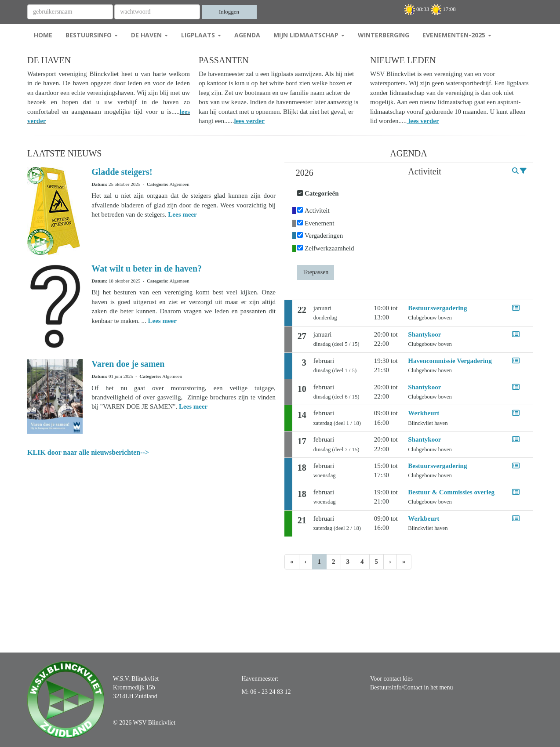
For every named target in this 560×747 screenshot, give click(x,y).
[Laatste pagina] (404, 562)
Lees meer (182, 214)
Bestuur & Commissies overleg (451, 492)
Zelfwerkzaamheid (329, 248)
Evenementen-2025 (457, 35)
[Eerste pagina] (292, 562)
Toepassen (316, 272)
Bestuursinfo (92, 35)
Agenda (247, 35)
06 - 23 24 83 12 (270, 692)
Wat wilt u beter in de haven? (147, 268)
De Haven (149, 35)
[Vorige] (306, 562)
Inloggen (229, 12)
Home (43, 35)
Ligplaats (201, 35)
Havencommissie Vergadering (450, 361)
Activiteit (317, 210)
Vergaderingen (324, 236)
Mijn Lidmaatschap (309, 35)
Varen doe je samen (128, 364)
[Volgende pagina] (390, 562)
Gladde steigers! (122, 172)
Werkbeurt (424, 413)
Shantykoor (424, 334)
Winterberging (384, 35)
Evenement (319, 223)
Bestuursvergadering (437, 308)
